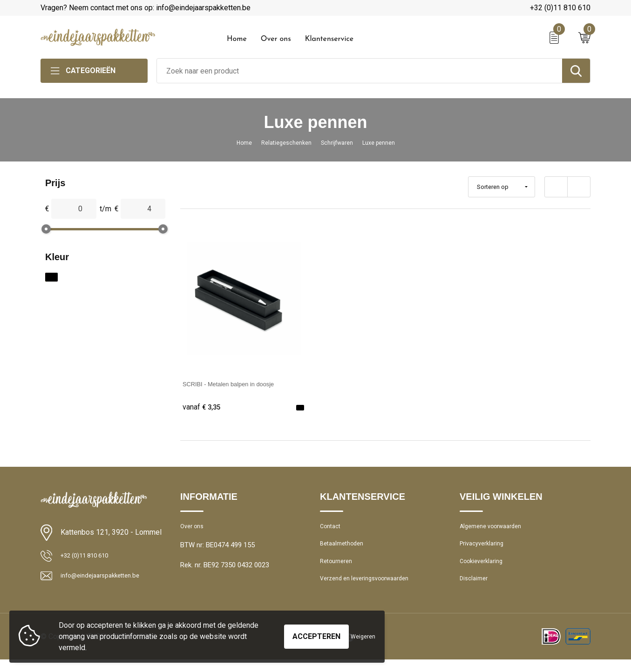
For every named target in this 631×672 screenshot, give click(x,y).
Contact (332, 530)
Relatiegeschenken (282, 142)
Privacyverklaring (485, 550)
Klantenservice (329, 39)
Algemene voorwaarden (496, 530)
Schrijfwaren (339, 142)
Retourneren (339, 570)
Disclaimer (475, 590)
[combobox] (360, 71)
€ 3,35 (204, 407)
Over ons (276, 39)
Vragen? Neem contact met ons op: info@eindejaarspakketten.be (146, 8)
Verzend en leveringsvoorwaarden (372, 590)
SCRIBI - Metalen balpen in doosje (240, 384)
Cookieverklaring (485, 570)
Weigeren (363, 637)
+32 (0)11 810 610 (560, 8)
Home (237, 39)
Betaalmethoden (345, 550)
